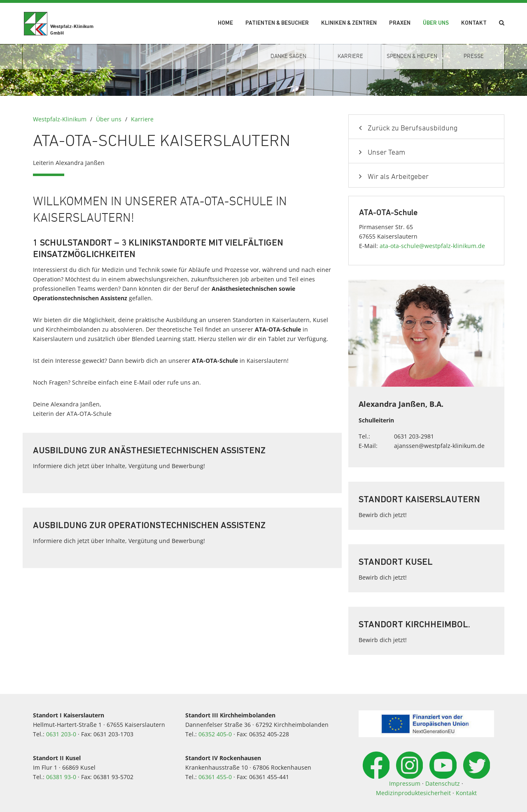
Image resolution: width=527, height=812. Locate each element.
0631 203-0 (61, 734)
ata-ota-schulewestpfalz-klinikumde (432, 246)
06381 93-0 (61, 777)
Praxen (400, 23)
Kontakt (474, 23)
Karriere (142, 119)
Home (225, 23)
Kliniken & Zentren (349, 23)
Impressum (405, 783)
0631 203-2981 (414, 436)
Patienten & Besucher (277, 23)
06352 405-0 (215, 734)
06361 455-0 (215, 777)
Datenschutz (443, 783)
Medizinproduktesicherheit (413, 793)
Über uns (436, 23)
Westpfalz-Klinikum (60, 119)
